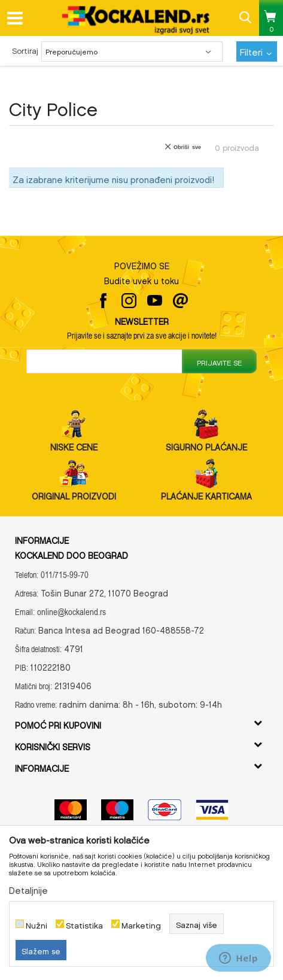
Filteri (256, 50)
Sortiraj (25, 49)
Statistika (84, 924)
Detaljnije (28, 888)
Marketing (141, 924)
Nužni (36, 924)
